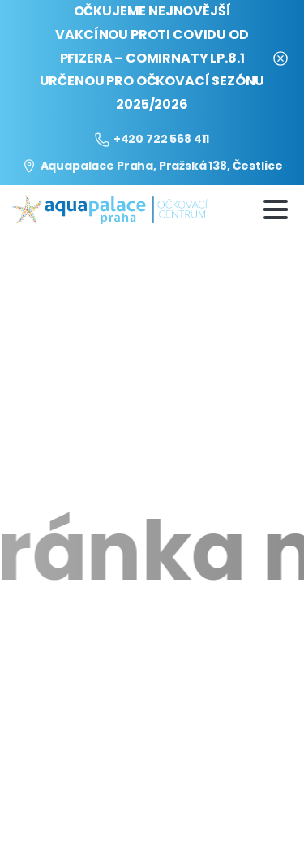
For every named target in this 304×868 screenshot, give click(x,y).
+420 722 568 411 (152, 139)
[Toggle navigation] (276, 209)
